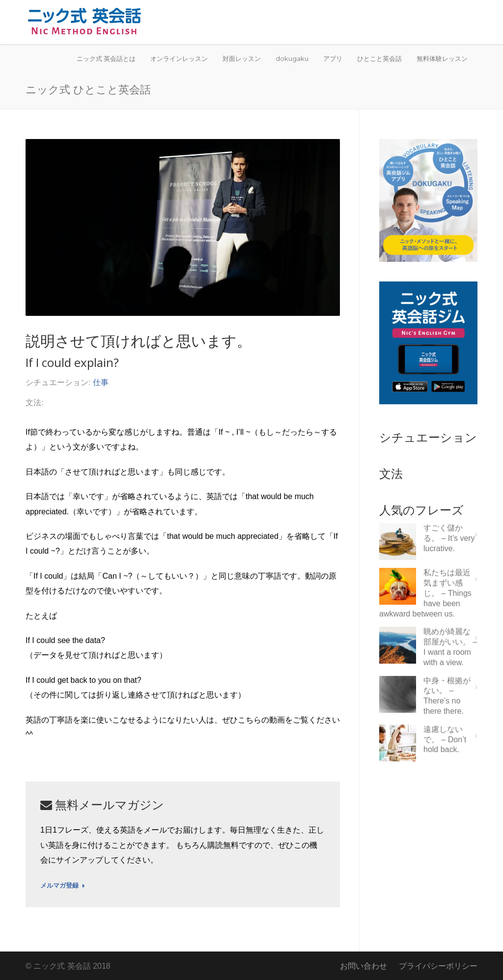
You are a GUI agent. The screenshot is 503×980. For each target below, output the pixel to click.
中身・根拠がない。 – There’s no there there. (447, 696)
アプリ (333, 58)
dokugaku (292, 58)
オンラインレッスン (179, 58)
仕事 (101, 382)
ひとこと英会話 (379, 58)
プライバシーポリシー (438, 966)
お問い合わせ (363, 966)
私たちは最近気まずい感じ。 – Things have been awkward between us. (425, 593)
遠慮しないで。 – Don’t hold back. (445, 740)
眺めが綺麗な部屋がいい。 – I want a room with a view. (450, 647)
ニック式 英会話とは (106, 58)
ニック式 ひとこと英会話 (88, 89)
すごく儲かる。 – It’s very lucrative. (449, 538)
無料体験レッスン (442, 58)
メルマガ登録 (63, 886)
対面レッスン (242, 58)
